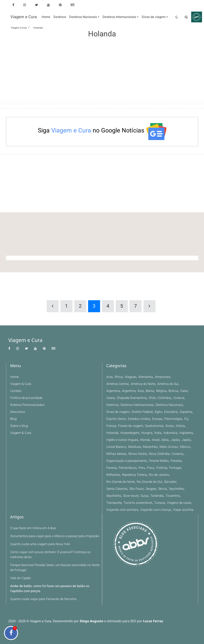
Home (15, 377)
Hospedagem (130, 433)
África (119, 377)
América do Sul (168, 384)
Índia (158, 433)
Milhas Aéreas (116, 454)
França (111, 426)
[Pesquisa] (186, 17)
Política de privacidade (26, 398)
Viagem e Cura (24, 17)
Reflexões (177, 468)
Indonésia (170, 433)
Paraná (188, 461)
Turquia (112, 503)
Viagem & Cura (21, 384)
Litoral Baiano (116, 447)
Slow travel (171, 489)
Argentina (113, 391)
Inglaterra (186, 433)
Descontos (18, 412)
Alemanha (146, 377)
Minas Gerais (138, 454)
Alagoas (131, 377)
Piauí (138, 468)
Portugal (163, 468)
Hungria (147, 433)
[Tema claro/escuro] (177, 17)
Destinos (113, 405)
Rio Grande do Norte (169, 475)
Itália (165, 440)
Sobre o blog (19, 426)
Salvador (139, 482)
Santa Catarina (158, 482)
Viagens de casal (131, 503)
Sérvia (123, 489)
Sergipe (112, 489)
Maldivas (134, 447)
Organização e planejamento (126, 461)
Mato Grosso (168, 447)
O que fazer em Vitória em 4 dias (33, 528)
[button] (84, 17)
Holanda (112, 433)
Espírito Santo (116, 419)
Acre (110, 377)
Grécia (180, 426)
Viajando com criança (122, 510)
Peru (130, 468)
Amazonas (162, 377)
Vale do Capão (20, 578)
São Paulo (178, 482)
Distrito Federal (142, 412)
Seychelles (137, 489)
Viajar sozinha (149, 510)
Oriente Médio (158, 461)
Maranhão (149, 447)
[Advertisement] (102, 67)
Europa (157, 419)
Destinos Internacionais (137, 405)
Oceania (177, 454)
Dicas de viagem (118, 412)
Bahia (150, 391)
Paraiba (175, 461)
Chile (152, 398)
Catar (183, 391)
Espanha (186, 412)
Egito (158, 412)
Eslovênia (171, 412)
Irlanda (145, 440)
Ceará (110, 398)
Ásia (141, 391)
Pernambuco (115, 468)
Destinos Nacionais (169, 405)
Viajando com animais (160, 503)
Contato (16, 391)
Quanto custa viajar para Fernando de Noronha (43, 599)
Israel (155, 440)
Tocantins (128, 496)
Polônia (149, 468)
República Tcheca (119, 475)
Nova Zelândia (159, 454)
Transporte (144, 496)
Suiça (185, 489)
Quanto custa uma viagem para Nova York (40, 544)
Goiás (169, 426)
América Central (118, 384)
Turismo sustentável (168, 496)
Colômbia (164, 398)
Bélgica (161, 391)
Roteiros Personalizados (27, 405)
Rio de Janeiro (143, 475)
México (184, 447)
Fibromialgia (173, 419)
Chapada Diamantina (131, 398)
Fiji (185, 419)
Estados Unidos (139, 419)
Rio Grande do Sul (119, 482)
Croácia (178, 398)
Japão (175, 440)
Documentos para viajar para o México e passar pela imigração (54, 536)
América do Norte (143, 384)
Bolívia (173, 391)
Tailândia (113, 496)
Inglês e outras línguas (122, 440)
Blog (13, 419)
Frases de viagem (130, 426)
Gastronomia (154, 426)
